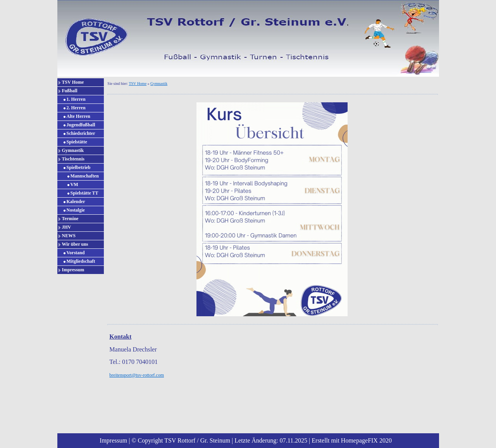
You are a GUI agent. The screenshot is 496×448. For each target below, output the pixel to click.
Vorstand (76, 253)
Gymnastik (73, 150)
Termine (70, 219)
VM (74, 184)
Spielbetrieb (79, 167)
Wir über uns (75, 244)
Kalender (76, 202)
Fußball (70, 91)
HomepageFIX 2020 (366, 440)
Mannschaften (85, 176)
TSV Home (73, 82)
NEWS (69, 236)
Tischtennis (73, 159)
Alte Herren (78, 116)
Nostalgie (76, 210)
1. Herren (76, 99)
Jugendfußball (81, 125)
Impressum (73, 270)
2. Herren (76, 108)
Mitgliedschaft (81, 261)
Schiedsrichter (81, 133)
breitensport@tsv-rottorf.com (137, 375)
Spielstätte (77, 142)
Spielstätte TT (84, 193)
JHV (67, 227)
